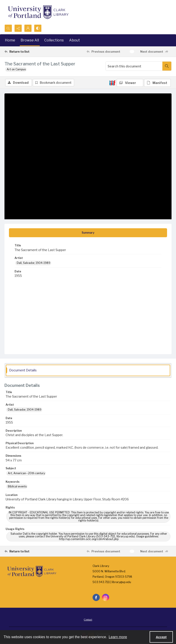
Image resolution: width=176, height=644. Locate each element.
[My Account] (28, 28)
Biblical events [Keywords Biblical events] (17, 486)
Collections (54, 40)
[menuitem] (88, 619)
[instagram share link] (106, 597)
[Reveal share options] (18, 28)
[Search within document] (167, 66)
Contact (88, 620)
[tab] (88, 233)
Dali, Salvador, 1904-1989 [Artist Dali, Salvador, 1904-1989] (34, 263)
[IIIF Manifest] (157, 83)
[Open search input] (8, 28)
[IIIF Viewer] (130, 83)
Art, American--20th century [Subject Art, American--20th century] (26, 473)
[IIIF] (112, 83)
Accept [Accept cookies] (161, 637)
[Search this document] (134, 66)
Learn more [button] (118, 637)
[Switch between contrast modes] (38, 28)
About (74, 40)
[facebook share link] (96, 597)
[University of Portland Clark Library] (38, 12)
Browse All (30, 40)
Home (10, 40)
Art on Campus (16, 69)
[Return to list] (26, 52)
